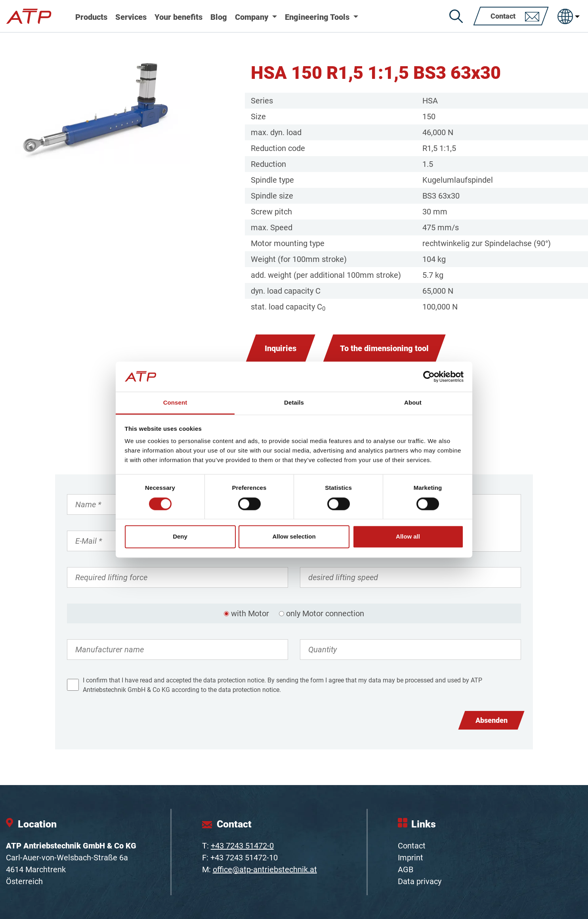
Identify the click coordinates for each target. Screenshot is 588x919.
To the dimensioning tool (384, 348)
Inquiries (281, 348)
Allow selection (294, 537)
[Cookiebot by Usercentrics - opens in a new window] (429, 376)
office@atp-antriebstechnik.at (265, 869)
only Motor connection (325, 613)
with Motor (250, 613)
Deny (180, 537)
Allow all (408, 537)
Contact (412, 846)
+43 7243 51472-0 (242, 846)
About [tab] (413, 403)
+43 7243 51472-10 (244, 858)
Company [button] (253, 17)
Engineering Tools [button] (318, 17)
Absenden (492, 720)
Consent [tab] (175, 403)
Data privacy (420, 881)
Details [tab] (294, 403)
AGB (406, 869)
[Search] (456, 16)
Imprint (410, 858)
